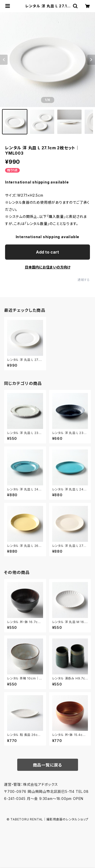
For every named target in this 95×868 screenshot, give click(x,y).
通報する (84, 280)
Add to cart (48, 252)
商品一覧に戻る (48, 765)
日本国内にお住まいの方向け (48, 267)
